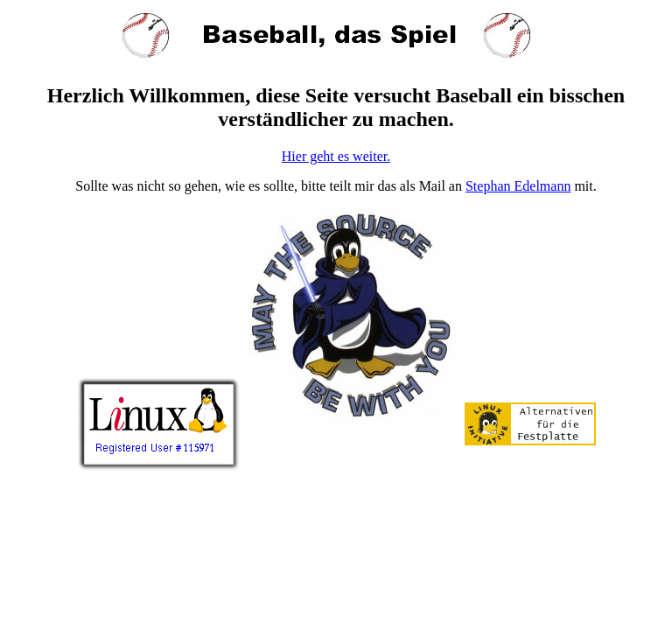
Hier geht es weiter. (336, 156)
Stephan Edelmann (518, 186)
